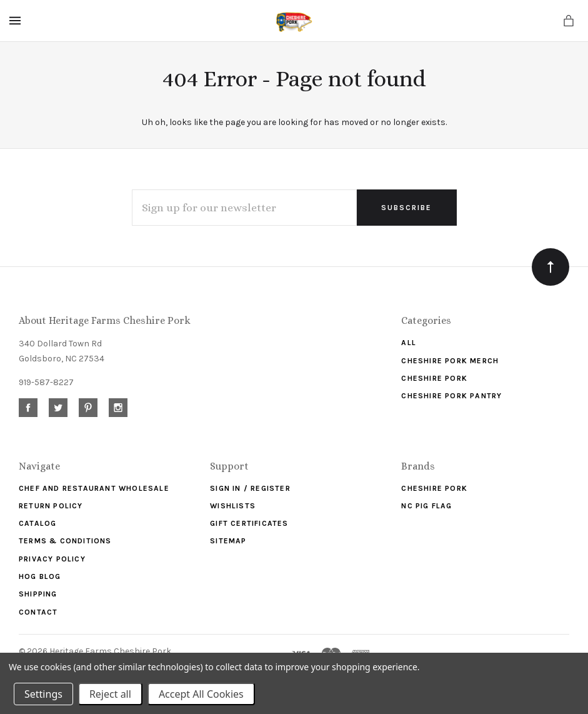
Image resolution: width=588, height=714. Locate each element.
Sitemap (228, 541)
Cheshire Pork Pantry (451, 396)
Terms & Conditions (65, 541)
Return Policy (51, 506)
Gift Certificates (249, 523)
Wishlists (233, 506)
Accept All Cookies (201, 694)
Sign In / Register (250, 488)
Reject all (110, 694)
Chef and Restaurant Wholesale (94, 488)
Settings (43, 694)
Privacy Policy (52, 559)
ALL (409, 343)
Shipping (38, 594)
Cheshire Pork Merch (450, 361)
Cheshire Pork (434, 378)
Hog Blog (40, 576)
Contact (38, 612)
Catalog (37, 523)
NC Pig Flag (426, 506)
